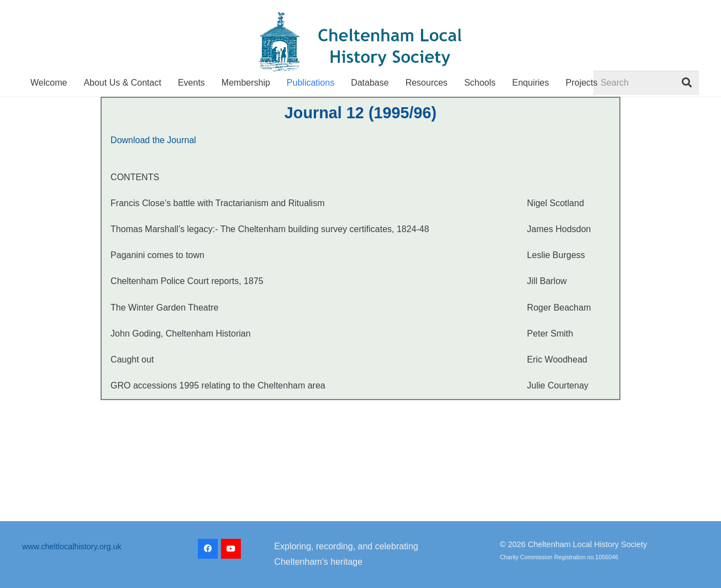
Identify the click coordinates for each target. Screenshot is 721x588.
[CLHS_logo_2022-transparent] (360, 42)
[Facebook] (208, 549)
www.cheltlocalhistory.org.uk (72, 547)
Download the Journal (153, 140)
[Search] (646, 83)
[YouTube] (231, 549)
